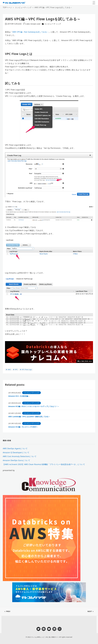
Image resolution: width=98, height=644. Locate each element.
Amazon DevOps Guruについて (16, 460)
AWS (9, 370)
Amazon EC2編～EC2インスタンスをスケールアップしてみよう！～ (34, 406)
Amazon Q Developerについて (16, 452)
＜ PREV (7, 611)
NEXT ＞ (91, 611)
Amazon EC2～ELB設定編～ (19, 396)
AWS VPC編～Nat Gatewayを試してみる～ (31, 32)
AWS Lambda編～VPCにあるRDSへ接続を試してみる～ (29, 417)
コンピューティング (53, 24)
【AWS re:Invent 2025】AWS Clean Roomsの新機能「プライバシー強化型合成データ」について (44, 464)
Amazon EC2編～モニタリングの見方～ (23, 427)
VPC (16, 370)
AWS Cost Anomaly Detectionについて (20, 456)
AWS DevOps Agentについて (15, 449)
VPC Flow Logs (27, 370)
